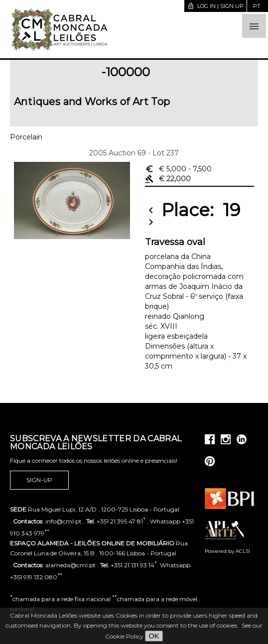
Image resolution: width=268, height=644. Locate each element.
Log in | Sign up (215, 6)
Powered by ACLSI (227, 551)
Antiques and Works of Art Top (92, 102)
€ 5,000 (178, 169)
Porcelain (26, 137)
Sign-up (39, 480)
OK (154, 636)
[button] (254, 26)
